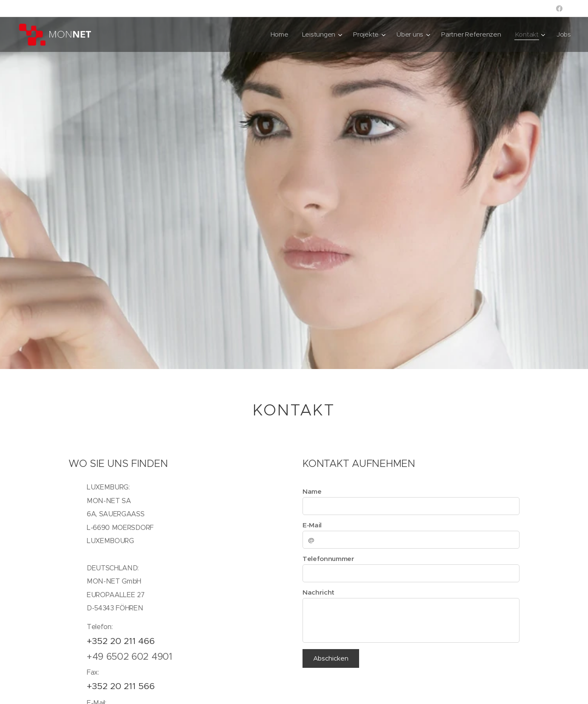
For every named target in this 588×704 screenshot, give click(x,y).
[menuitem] (276, 34)
